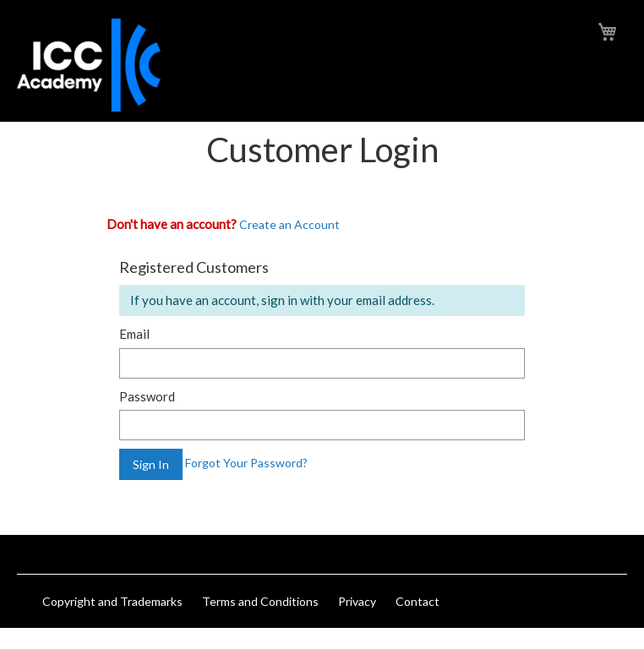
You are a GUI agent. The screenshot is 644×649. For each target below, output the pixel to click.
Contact (418, 601)
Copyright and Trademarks (112, 601)
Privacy (357, 601)
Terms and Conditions (260, 601)
